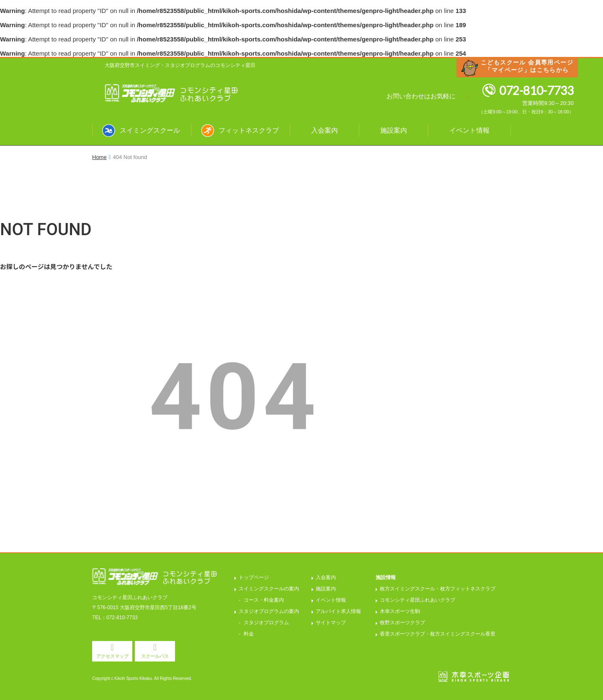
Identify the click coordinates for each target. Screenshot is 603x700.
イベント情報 (469, 130)
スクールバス (155, 656)
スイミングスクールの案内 (269, 589)
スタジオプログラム (266, 623)
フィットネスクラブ (249, 130)
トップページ (254, 577)
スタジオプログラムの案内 (269, 611)
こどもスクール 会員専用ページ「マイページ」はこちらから (527, 66)
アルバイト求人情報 (338, 611)
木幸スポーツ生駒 (400, 611)
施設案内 (394, 130)
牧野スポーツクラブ (402, 623)
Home (99, 157)
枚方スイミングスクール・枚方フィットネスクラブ (438, 589)
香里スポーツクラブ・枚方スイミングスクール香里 (438, 634)
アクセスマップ (112, 656)
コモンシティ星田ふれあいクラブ (417, 600)
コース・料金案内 (264, 600)
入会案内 (325, 130)
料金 (249, 634)
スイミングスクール (150, 130)
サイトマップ (331, 623)
